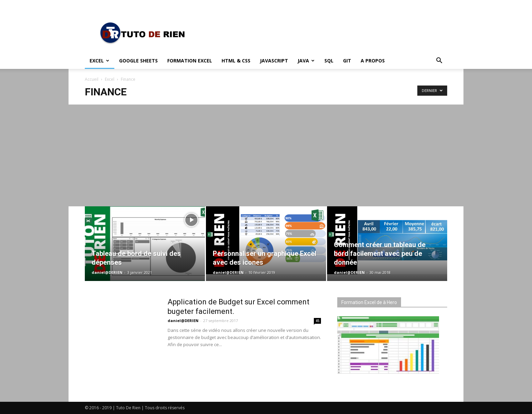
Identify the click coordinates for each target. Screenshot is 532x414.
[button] (439, 61)
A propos (373, 61)
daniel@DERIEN (107, 272)
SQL (329, 61)
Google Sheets (138, 61)
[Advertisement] (266, 155)
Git (347, 61)
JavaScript (274, 61)
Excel (99, 61)
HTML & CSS (236, 61)
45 (318, 321)
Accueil (92, 79)
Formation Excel (190, 61)
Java (306, 61)
